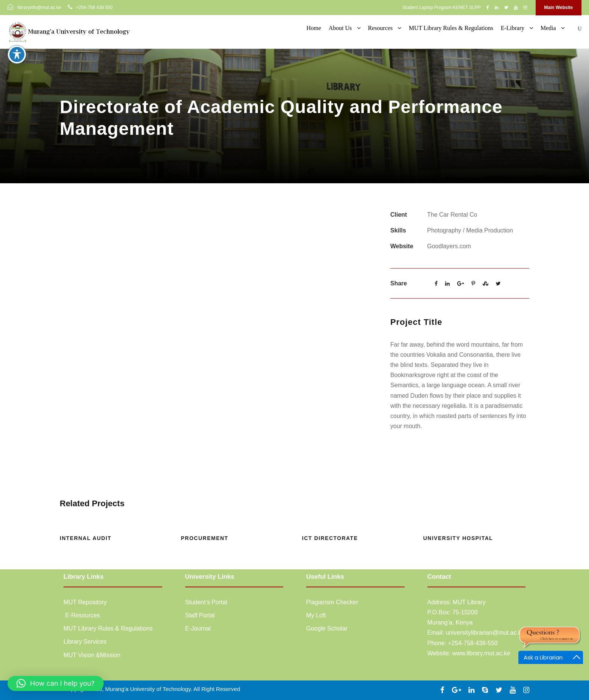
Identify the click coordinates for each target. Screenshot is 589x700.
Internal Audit (86, 538)
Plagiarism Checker (332, 602)
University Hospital (458, 538)
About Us (340, 28)
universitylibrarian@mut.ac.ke (485, 633)
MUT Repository (85, 602)
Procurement (205, 538)
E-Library (513, 28)
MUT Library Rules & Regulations (451, 28)
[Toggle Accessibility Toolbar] (17, 50)
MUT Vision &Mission (92, 655)
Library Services (85, 642)
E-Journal (198, 628)
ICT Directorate (330, 538)
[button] (56, 683)
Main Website (559, 8)
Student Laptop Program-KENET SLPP (442, 8)
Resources (381, 28)
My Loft (316, 615)
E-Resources (82, 615)
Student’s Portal (206, 602)
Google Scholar (327, 628)
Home (314, 28)
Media (548, 28)
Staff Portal (200, 615)
